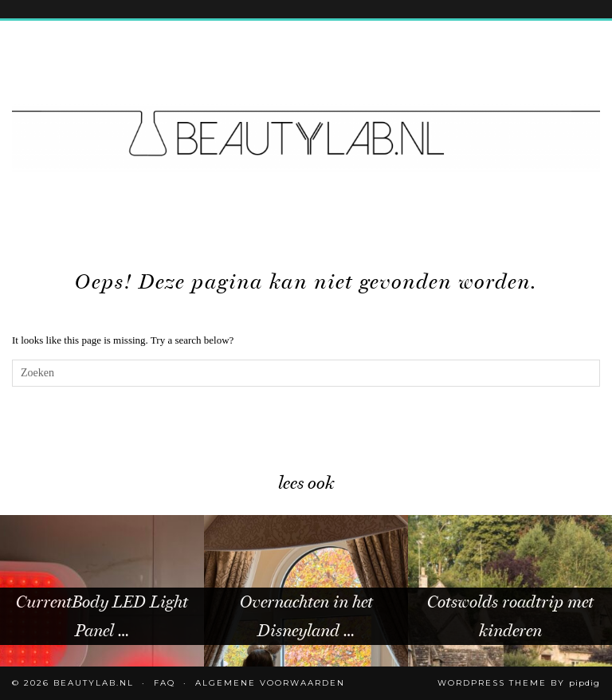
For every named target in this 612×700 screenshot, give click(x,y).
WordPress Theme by (519, 683)
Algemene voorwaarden (270, 683)
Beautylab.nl (94, 683)
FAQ (165, 683)
